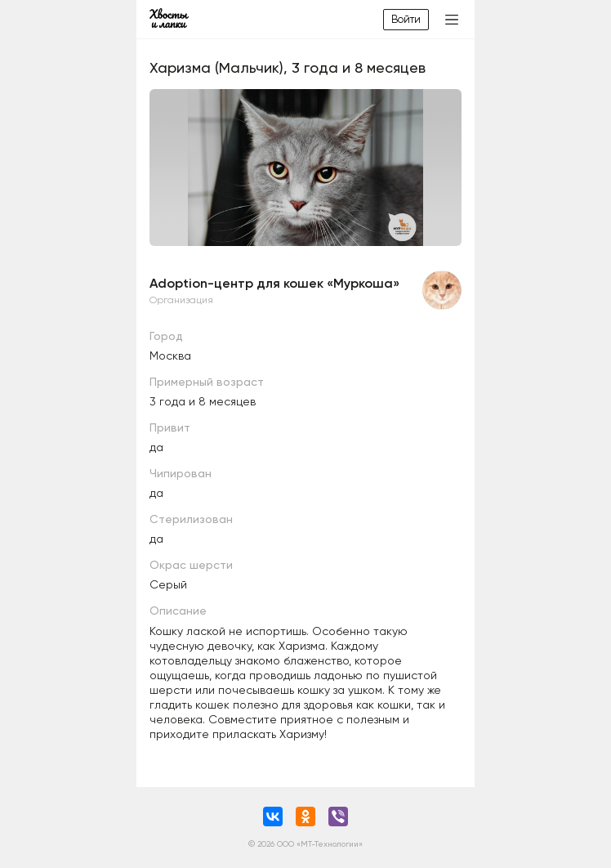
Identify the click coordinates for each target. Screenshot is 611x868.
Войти (406, 19)
